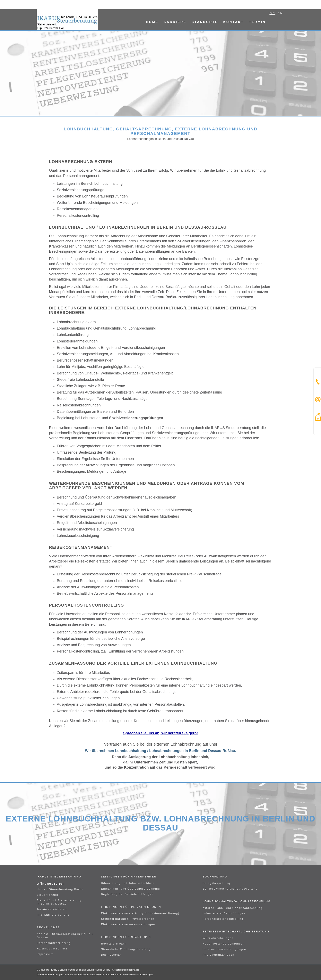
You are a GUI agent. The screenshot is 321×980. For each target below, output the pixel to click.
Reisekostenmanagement (78, 209)
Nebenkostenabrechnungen (224, 944)
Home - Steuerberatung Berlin (60, 889)
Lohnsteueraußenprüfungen (224, 913)
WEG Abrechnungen (218, 938)
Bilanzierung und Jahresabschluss (128, 883)
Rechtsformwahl (114, 944)
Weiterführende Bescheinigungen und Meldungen (97, 203)
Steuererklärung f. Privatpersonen (128, 919)
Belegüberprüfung (216, 883)
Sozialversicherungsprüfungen (82, 190)
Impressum (45, 954)
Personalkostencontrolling (78, 216)
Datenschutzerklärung (54, 943)
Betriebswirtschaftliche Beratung (236, 932)
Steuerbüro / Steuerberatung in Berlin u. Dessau (59, 902)
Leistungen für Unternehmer (129, 877)
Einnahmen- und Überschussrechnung (131, 889)
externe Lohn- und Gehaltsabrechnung (233, 908)
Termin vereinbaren (52, 909)
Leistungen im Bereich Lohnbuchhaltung (90, 184)
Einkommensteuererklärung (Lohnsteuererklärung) (140, 913)
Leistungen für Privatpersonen (131, 907)
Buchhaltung (215, 877)
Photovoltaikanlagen (219, 955)
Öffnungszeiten (51, 884)
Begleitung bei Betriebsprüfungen (127, 894)
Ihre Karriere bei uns (53, 915)
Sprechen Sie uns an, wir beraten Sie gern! (160, 733)
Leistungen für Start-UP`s (126, 937)
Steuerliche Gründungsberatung (126, 949)
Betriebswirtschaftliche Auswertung (230, 889)
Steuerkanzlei (47, 895)
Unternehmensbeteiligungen (224, 949)
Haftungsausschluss (52, 949)
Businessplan (111, 955)
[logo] (67, 19)
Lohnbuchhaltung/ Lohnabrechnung (237, 901)
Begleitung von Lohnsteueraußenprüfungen (92, 196)
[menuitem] (152, 19)
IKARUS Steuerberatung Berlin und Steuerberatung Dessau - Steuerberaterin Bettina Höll (95, 970)
